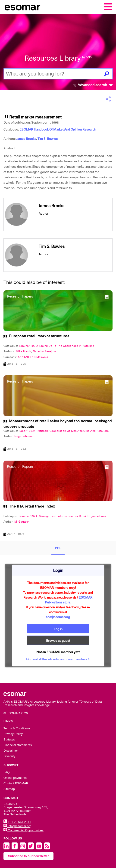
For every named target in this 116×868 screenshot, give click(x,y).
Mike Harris (24, 351)
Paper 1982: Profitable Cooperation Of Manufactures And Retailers (64, 431)
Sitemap (9, 789)
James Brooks (26, 139)
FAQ (7, 772)
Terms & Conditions (17, 728)
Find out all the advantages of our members (58, 659)
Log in (58, 629)
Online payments (15, 778)
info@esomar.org (17, 826)
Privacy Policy (13, 734)
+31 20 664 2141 (17, 822)
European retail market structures (39, 336)
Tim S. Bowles (48, 139)
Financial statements (18, 745)
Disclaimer (11, 751)
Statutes (9, 739)
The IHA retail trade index (32, 506)
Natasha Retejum (44, 351)
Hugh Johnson (24, 436)
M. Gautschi (22, 522)
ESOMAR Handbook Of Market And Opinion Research (58, 129)
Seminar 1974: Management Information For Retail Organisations (63, 516)
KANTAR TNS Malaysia (33, 357)
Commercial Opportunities (24, 830)
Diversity (9, 756)
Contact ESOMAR (16, 783)
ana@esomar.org (58, 617)
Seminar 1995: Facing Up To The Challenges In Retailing (57, 346)
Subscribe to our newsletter (28, 856)
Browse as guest (58, 640)
